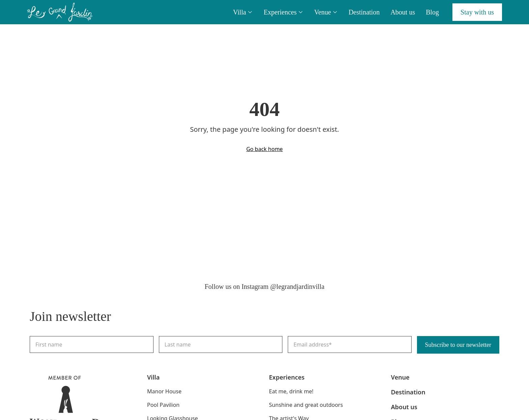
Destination (364, 12)
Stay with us (477, 12)
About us (403, 12)
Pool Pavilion (163, 405)
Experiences (283, 12)
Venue (326, 12)
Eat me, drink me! (291, 391)
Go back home (264, 149)
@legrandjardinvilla (297, 287)
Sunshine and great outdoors (306, 405)
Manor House (164, 391)
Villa (243, 12)
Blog (432, 12)
